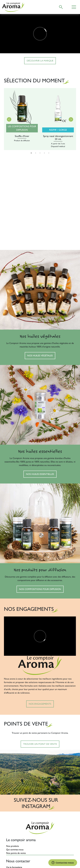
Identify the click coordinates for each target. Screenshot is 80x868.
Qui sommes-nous (15, 850)
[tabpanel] (22, 119)
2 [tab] (36, 153)
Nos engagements (40, 704)
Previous (9, 119)
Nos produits (13, 846)
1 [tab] (31, 153)
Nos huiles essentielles (40, 474)
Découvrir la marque (40, 61)
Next (71, 119)
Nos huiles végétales (40, 356)
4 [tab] (44, 153)
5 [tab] (49, 153)
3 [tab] (40, 153)
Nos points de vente (16, 853)
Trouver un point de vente (40, 744)
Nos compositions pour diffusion (40, 589)
